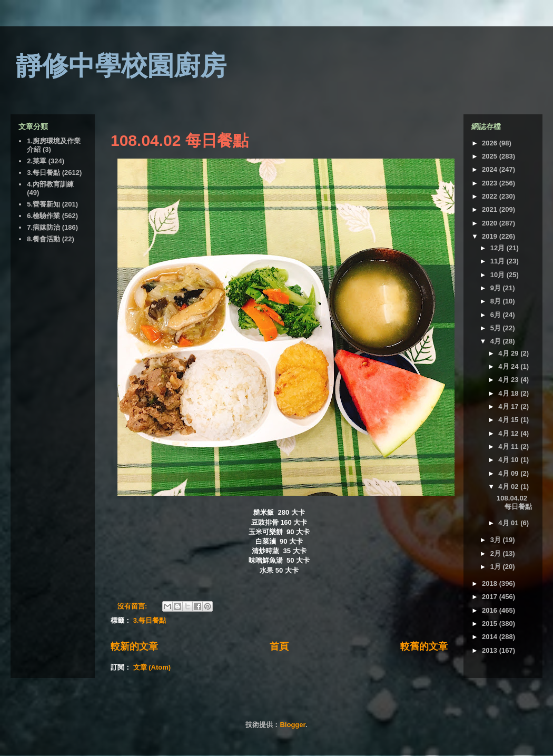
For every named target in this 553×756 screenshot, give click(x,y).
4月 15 (509, 420)
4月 (497, 341)
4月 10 (509, 460)
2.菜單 (37, 161)
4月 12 (509, 433)
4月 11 (509, 446)
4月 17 (509, 406)
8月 (497, 301)
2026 (491, 143)
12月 (498, 248)
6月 (497, 315)
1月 (497, 567)
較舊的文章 (424, 646)
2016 (491, 610)
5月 (497, 328)
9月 (497, 288)
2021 (491, 209)
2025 (491, 156)
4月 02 (509, 487)
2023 (491, 183)
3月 (497, 540)
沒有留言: (133, 606)
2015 (491, 624)
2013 (491, 650)
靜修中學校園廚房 (121, 66)
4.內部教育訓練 (50, 184)
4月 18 (509, 393)
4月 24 (509, 366)
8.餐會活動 (43, 239)
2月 (497, 553)
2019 (491, 236)
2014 (491, 637)
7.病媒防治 (43, 227)
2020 (491, 223)
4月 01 (509, 523)
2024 (491, 169)
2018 (491, 583)
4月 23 (509, 380)
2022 (491, 196)
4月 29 (509, 353)
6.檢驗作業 (43, 216)
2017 (491, 597)
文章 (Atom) (152, 667)
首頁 (279, 646)
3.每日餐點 (150, 620)
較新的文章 (134, 646)
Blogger (292, 725)
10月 (498, 275)
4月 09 (509, 473)
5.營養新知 (43, 204)
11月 (498, 261)
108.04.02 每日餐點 (180, 140)
